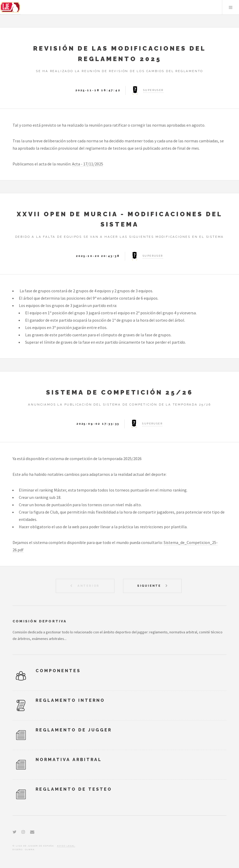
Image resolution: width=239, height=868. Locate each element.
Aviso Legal (66, 846)
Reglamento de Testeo (74, 789)
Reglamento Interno (70, 700)
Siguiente (150, 586)
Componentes (58, 671)
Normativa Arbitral (69, 760)
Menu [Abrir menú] (231, 7)
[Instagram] (23, 832)
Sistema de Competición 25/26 (120, 392)
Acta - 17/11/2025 (88, 164)
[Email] (32, 832)
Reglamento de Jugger (74, 730)
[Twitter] (15, 832)
